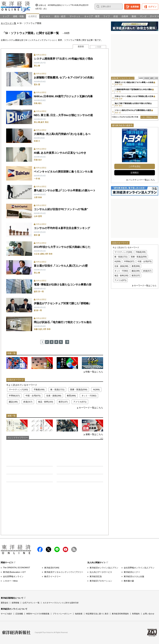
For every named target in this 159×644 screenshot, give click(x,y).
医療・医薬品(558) (79, 390)
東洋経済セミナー (132, 572)
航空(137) (63, 402)
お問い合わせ (149, 614)
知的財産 (79, 614)
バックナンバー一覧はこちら (142, 180)
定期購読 (135, 173)
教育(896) (71, 396)
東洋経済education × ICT (14, 572)
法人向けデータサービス (101, 572)
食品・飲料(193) (46, 402)
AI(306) (96, 390)
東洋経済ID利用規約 (120, 614)
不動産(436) (39, 390)
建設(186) (13, 402)
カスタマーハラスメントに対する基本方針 (61, 603)
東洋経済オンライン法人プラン (104, 568)
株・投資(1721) (57, 390)
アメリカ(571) (80, 402)
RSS (74, 549)
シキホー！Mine (10, 581)
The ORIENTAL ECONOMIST (17, 568)
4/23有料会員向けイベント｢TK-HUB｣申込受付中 (68, 5)
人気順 (98, 47)
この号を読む (135, 166)
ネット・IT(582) (89, 396)
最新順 (81, 47)
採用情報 (15, 603)
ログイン (152, 7)
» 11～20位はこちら (149, 117)
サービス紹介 (6, 614)
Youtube (65, 549)
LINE (57, 549)
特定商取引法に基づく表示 (97, 614)
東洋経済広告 (96, 576)
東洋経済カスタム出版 (134, 576)
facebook (40, 549)
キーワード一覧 (9, 23)
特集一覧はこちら (94, 372)
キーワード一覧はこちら (91, 408)
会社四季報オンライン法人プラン (139, 568)
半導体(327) (14, 396)
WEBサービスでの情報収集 (38, 614)
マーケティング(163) (18, 390)
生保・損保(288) (54, 396)
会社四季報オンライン (13, 576)
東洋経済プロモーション (101, 581)
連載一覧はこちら (94, 434)
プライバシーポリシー (62, 614)
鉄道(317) (28, 402)
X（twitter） (48, 549)
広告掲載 (19, 614)
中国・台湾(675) (33, 396)
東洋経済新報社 (16, 633)
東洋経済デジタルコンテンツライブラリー (64, 572)
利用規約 (136, 614)
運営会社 (5, 603)
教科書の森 (129, 581)
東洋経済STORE (52, 568)
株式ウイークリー (52, 576)
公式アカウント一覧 (31, 603)
